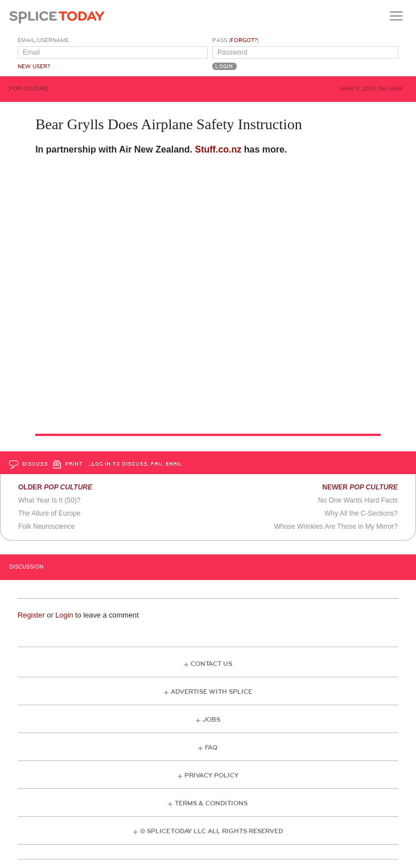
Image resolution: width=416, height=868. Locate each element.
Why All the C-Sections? (361, 513)
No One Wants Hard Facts (358, 500)
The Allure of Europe (49, 513)
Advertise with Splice (211, 692)
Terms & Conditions (211, 803)
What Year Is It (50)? (49, 500)
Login (64, 615)
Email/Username (43, 40)
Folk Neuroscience (46, 526)
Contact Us (211, 664)
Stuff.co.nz (219, 149)
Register (31, 615)
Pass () (236, 40)
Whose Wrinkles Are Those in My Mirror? (336, 526)
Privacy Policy (211, 776)
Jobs (211, 720)
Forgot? (244, 40)
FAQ (211, 748)
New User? (34, 67)
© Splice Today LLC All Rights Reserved (211, 831)
